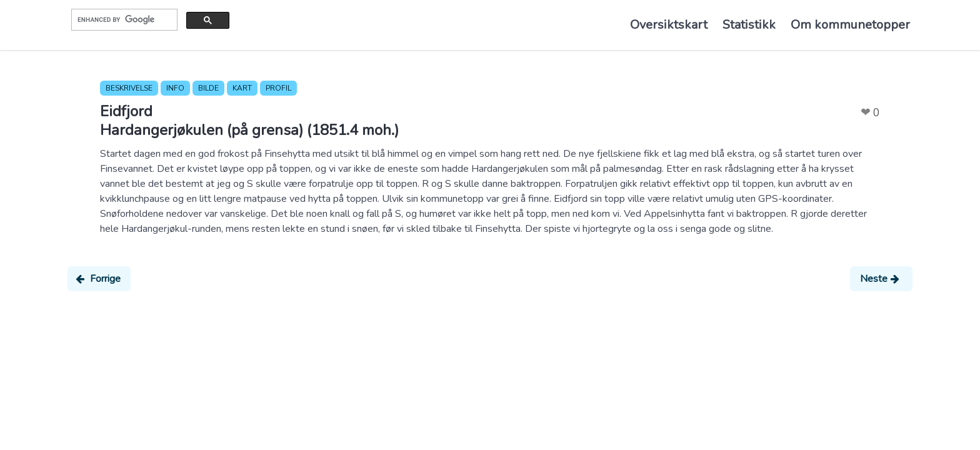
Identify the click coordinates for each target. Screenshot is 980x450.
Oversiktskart (669, 25)
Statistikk (749, 25)
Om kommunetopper (850, 25)
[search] (123, 19)
